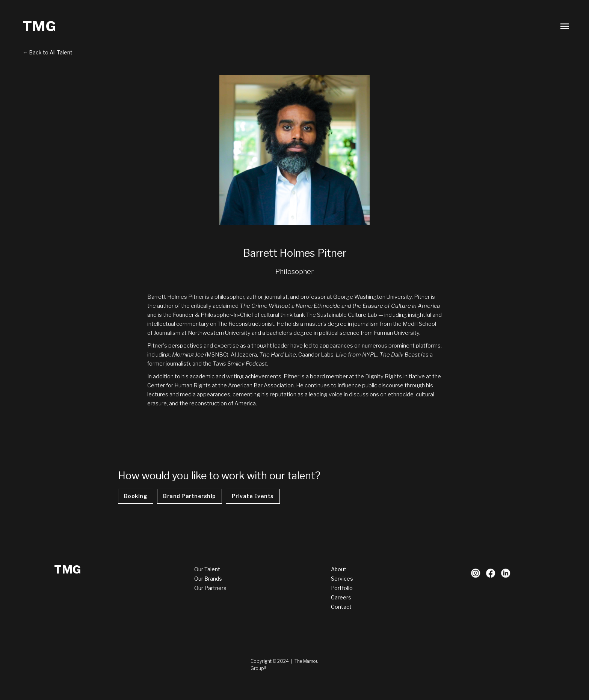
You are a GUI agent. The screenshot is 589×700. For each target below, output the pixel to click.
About (339, 569)
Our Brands (208, 579)
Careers (341, 597)
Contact (341, 607)
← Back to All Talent (48, 52)
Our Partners (210, 588)
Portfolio (342, 588)
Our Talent (207, 569)
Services (342, 579)
